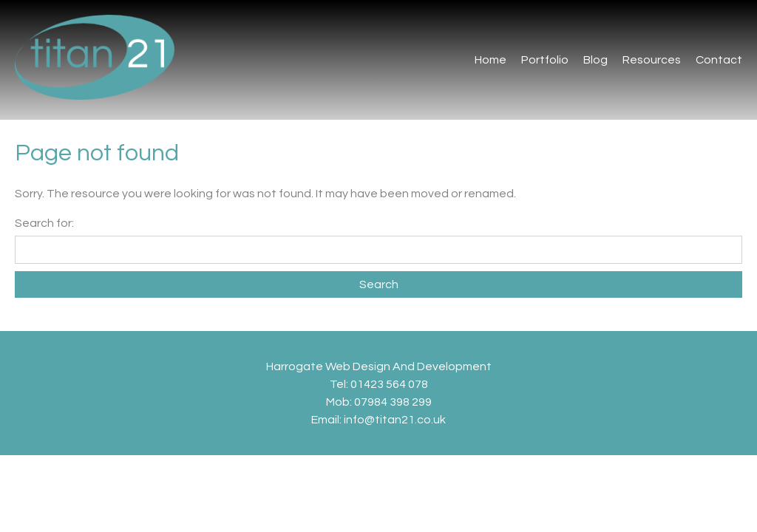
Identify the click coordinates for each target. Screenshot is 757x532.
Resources (652, 60)
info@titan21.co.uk (395, 420)
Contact (719, 60)
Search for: (44, 223)
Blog (595, 60)
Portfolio (545, 60)
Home (490, 60)
